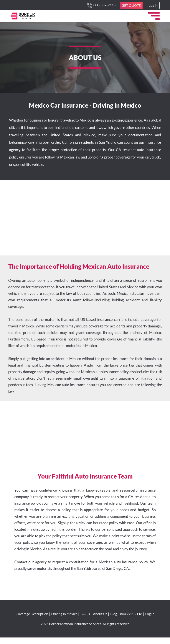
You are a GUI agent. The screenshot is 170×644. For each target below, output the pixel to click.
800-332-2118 (104, 5)
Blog (114, 614)
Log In (150, 614)
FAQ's (85, 614)
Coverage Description (32, 614)
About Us (100, 614)
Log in (153, 5)
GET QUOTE (131, 5)
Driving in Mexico (64, 614)
